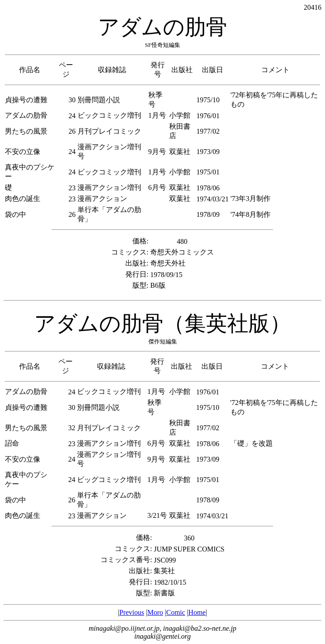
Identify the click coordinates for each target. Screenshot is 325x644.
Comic (176, 612)
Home (197, 612)
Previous (132, 612)
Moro (155, 612)
